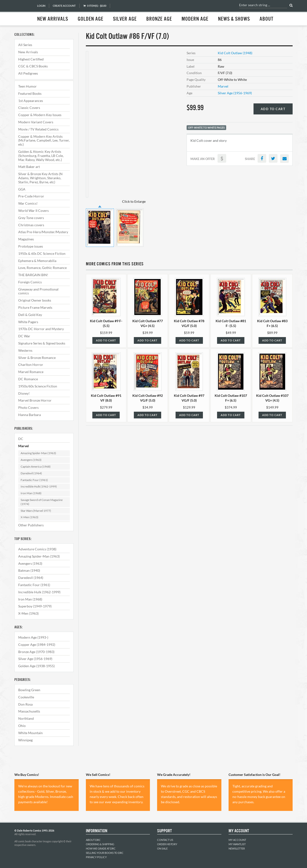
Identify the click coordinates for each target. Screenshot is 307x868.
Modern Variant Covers (36, 122)
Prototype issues (31, 246)
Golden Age (91, 19)
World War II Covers (33, 211)
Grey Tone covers (31, 218)
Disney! (24, 393)
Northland (26, 718)
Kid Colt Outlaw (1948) (235, 53)
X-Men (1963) (30, 517)
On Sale (162, 848)
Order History (167, 844)
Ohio (22, 726)
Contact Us (165, 840)
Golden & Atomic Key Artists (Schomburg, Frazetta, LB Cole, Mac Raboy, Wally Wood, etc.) (41, 156)
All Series (25, 45)
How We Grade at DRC (101, 848)
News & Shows (234, 19)
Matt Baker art (29, 167)
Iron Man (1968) (31, 493)
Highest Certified (31, 59)
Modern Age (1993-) (33, 637)
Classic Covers (29, 108)
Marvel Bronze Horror (35, 400)
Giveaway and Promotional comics (38, 291)
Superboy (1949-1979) (35, 606)
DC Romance (28, 379)
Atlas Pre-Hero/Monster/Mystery (43, 232)
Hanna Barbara (30, 415)
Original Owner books (35, 300)
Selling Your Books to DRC (105, 853)
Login (41, 6)
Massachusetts (29, 711)
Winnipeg (25, 740)
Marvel (24, 446)
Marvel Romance (31, 372)
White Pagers (28, 322)
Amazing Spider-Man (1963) (38, 453)
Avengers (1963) (31, 460)
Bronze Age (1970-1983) (36, 652)
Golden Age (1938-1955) (36, 666)
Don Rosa (25, 704)
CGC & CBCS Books (33, 66)
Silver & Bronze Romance (37, 358)
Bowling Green (29, 690)
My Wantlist (237, 844)
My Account (237, 840)
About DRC (93, 840)
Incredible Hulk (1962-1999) (39, 486)
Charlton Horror (31, 365)
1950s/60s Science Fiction (38, 386)
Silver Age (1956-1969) (35, 659)
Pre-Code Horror (31, 196)
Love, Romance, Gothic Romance (42, 268)
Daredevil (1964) (31, 473)
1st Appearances (31, 101)
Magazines (26, 239)
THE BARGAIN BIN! (33, 275)
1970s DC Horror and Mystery (41, 329)
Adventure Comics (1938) (37, 549)
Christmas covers (31, 225)
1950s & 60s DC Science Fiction (42, 253)
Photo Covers (28, 407)
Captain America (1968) (36, 467)
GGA (22, 189)
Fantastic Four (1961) (34, 480)
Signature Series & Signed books (42, 343)
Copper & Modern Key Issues (40, 115)
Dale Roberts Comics (23, 13)
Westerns (25, 350)
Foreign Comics (30, 282)
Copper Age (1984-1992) (37, 645)
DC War (24, 336)
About (266, 19)
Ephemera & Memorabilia (37, 261)
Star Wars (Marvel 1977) (36, 511)
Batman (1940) (29, 570)
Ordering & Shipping (100, 844)
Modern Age (195, 19)
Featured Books (30, 93)
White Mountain (30, 733)
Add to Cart (273, 109)
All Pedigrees (28, 73)
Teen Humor (27, 86)
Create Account (64, 6)
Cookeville (26, 697)
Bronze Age (159, 19)
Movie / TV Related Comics (38, 129)
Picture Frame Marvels (35, 307)
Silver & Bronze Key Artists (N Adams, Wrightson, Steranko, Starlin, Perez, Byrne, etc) (40, 178)
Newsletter (237, 848)
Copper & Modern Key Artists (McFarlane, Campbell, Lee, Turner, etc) (44, 140)
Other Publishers (31, 525)
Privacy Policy (96, 857)
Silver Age (125, 19)
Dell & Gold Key (30, 315)
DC (21, 439)
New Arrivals (53, 19)
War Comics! (28, 203)
